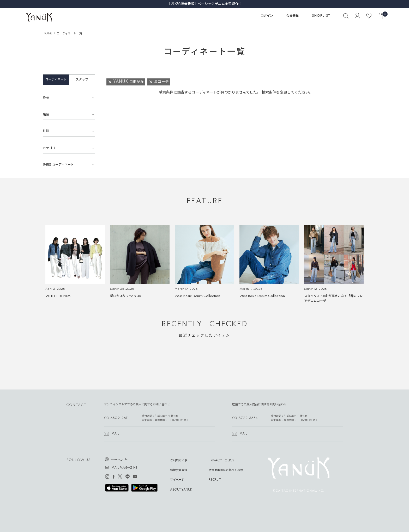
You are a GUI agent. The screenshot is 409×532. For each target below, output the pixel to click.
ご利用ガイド (179, 461)
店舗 (46, 115)
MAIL (115, 434)
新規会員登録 (179, 470)
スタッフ (82, 80)
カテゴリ (49, 148)
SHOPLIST (321, 16)
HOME (48, 34)
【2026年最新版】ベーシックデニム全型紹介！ (204, 4)
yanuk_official (122, 460)
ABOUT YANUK (181, 490)
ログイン (267, 16)
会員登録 (292, 16)
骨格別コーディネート (58, 165)
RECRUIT (215, 480)
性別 (46, 131)
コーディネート (56, 80)
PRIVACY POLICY (222, 461)
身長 (46, 98)
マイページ (177, 480)
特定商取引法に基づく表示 (226, 470)
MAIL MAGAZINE (124, 468)
